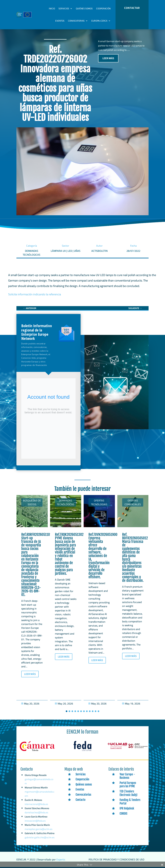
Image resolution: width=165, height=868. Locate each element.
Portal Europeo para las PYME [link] (128, 785)
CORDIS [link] (123, 813)
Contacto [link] (80, 800)
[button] (67, 711)
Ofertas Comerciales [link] (133, 502)
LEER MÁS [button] (108, 58)
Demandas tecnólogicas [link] (66, 502)
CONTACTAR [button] (132, 8)
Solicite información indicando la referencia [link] (35, 294)
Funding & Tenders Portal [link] (130, 802)
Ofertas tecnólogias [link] (99, 502)
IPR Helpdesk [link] (127, 808)
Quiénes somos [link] (84, 9)
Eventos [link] (60, 21)
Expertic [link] (61, 859)
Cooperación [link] (103, 9)
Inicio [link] (52, 9)
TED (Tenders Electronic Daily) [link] (129, 793)
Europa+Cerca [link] (99, 21)
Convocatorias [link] (76, 21)
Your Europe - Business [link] (127, 776)
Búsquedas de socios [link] (32, 502)
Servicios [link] (64, 9)
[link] (30, 308)
